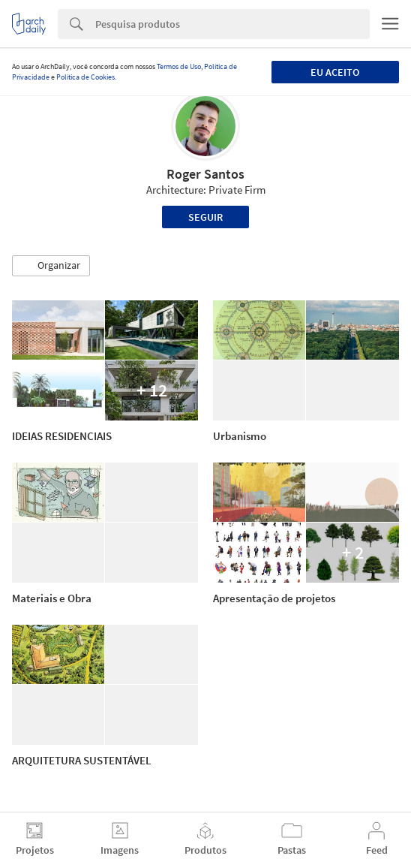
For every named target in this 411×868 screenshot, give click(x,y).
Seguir (205, 217)
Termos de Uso (179, 66)
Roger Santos (205, 174)
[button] (51, 266)
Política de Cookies (85, 77)
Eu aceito (335, 72)
